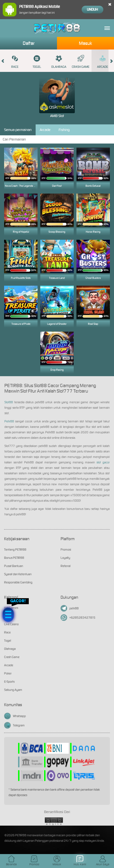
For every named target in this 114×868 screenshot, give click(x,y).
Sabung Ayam (13, 690)
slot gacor (103, 462)
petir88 (70, 608)
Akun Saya (103, 861)
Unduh (92, 9)
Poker (8, 673)
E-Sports (9, 682)
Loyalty (65, 558)
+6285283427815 (78, 618)
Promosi (66, 550)
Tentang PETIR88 (15, 550)
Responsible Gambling (18, 582)
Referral (65, 566)
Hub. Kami (80, 861)
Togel (37, 62)
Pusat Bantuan (14, 566)
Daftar (29, 43)
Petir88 (9, 421)
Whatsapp (15, 716)
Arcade (102, 62)
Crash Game (81, 62)
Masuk (86, 43)
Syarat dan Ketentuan (18, 574)
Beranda (11, 861)
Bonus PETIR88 (14, 558)
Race (15, 62)
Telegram (14, 725)
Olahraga (59, 62)
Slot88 (9, 402)
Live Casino (11, 624)
